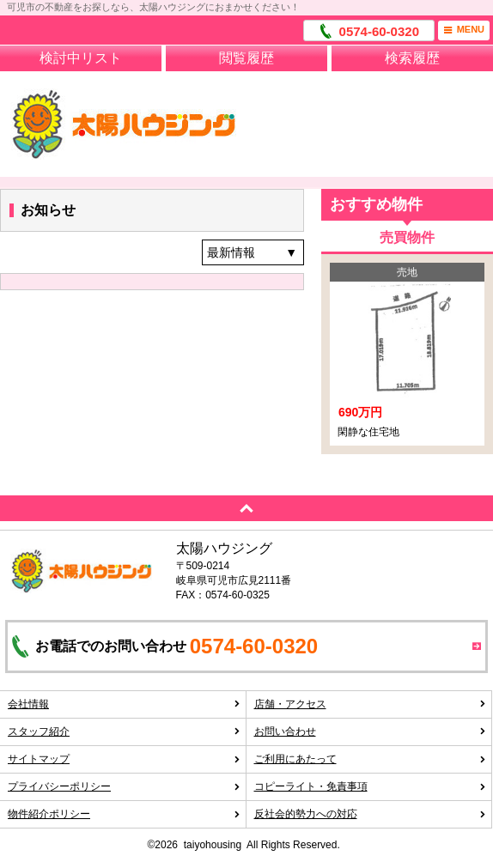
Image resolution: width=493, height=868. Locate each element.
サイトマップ (124, 759)
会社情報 (124, 704)
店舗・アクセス (371, 704)
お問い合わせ (371, 731)
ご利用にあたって (371, 759)
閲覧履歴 (246, 58)
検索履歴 (412, 58)
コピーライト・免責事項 (371, 786)
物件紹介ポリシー (124, 814)
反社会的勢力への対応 (371, 814)
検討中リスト (81, 58)
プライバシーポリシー (124, 786)
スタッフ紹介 (124, 731)
